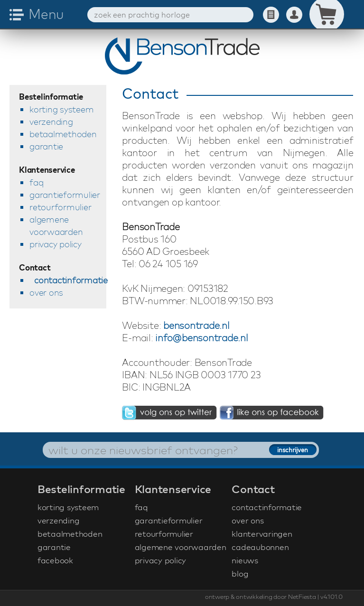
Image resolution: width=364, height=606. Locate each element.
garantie (46, 146)
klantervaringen (262, 534)
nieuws (245, 560)
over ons (46, 293)
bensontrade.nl (196, 325)
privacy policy (56, 244)
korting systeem (61, 109)
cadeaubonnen (260, 547)
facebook (55, 560)
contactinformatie (70, 280)
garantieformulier (65, 195)
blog (240, 573)
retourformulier (60, 207)
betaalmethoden (63, 134)
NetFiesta (302, 597)
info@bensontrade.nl (201, 338)
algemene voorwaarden (56, 226)
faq (36, 182)
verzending (51, 122)
